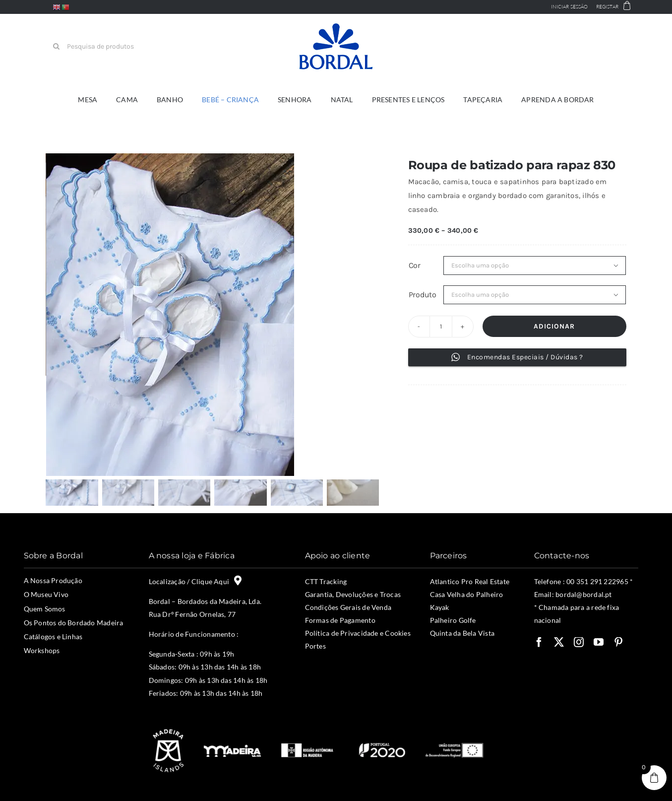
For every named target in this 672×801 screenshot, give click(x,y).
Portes (315, 646)
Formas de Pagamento (340, 620)
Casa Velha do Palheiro (467, 594)
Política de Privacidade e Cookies (358, 633)
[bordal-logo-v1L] (336, 25)
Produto (423, 295)
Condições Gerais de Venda (348, 607)
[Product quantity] (441, 327)
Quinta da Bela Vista (462, 633)
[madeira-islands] (168, 730)
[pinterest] (618, 642)
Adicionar (554, 326)
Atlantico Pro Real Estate (470, 581)
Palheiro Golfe (453, 620)
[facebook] (539, 642)
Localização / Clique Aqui (191, 581)
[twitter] (559, 642)
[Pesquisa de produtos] (98, 46)
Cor (415, 265)
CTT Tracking (326, 581)
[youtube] (599, 642)
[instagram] (579, 642)
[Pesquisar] (56, 46)
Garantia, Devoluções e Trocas (353, 594)
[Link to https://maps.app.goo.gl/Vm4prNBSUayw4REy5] (238, 581)
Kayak (440, 607)
